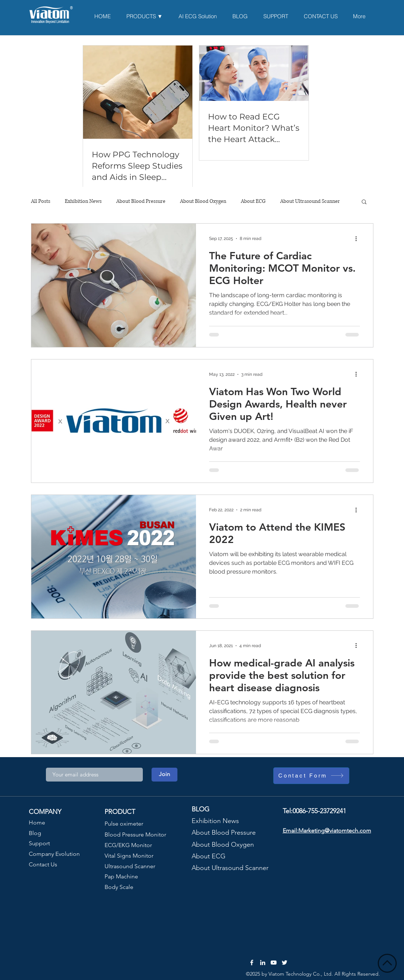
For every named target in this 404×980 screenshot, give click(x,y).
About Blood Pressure (141, 201)
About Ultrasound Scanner (310, 201)
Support (39, 843)
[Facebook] (252, 963)
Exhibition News (83, 201)
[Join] (164, 775)
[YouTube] (274, 963)
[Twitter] (285, 963)
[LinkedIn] (263, 963)
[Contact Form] (311, 776)
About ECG (253, 201)
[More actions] (359, 239)
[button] (364, 202)
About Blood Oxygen (203, 201)
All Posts (41, 201)
